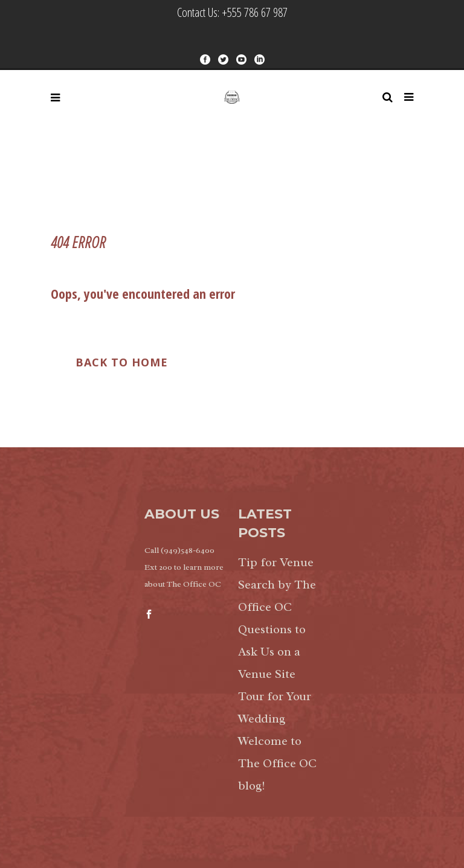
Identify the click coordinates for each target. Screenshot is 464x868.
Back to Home (122, 362)
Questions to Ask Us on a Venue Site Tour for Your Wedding (275, 674)
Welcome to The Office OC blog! (277, 763)
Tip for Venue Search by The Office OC (277, 585)
